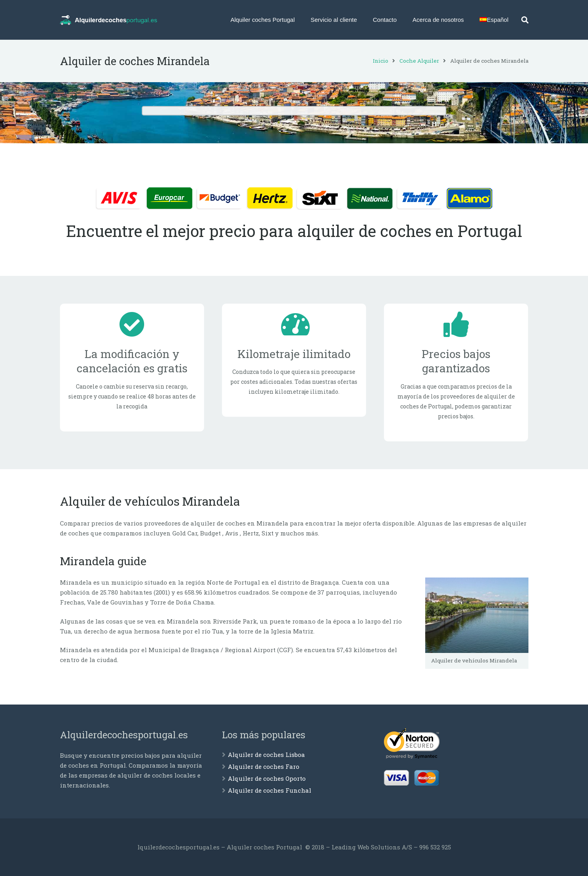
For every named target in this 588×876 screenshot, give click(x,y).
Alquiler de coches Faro (264, 766)
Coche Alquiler (419, 61)
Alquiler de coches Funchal (270, 790)
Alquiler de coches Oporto (267, 778)
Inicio (381, 61)
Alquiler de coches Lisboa (266, 755)
